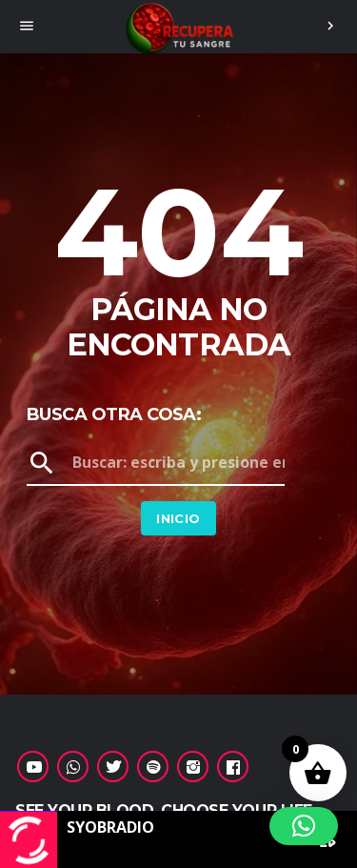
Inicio (178, 518)
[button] (304, 826)
